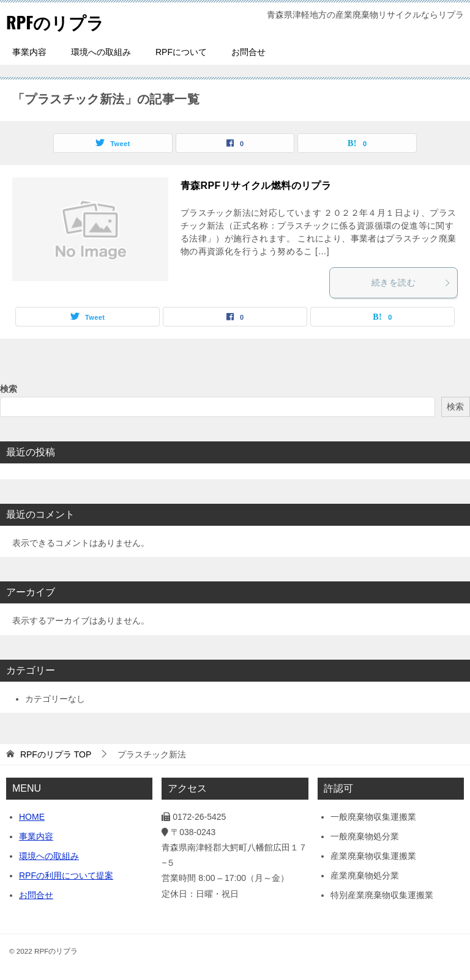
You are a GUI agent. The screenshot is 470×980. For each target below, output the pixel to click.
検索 (9, 389)
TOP (56, 754)
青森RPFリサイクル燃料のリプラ (256, 186)
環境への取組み (101, 52)
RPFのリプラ (59, 21)
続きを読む (411, 282)
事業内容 (29, 52)
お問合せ (248, 52)
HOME (32, 817)
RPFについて (181, 52)
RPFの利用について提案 (66, 875)
